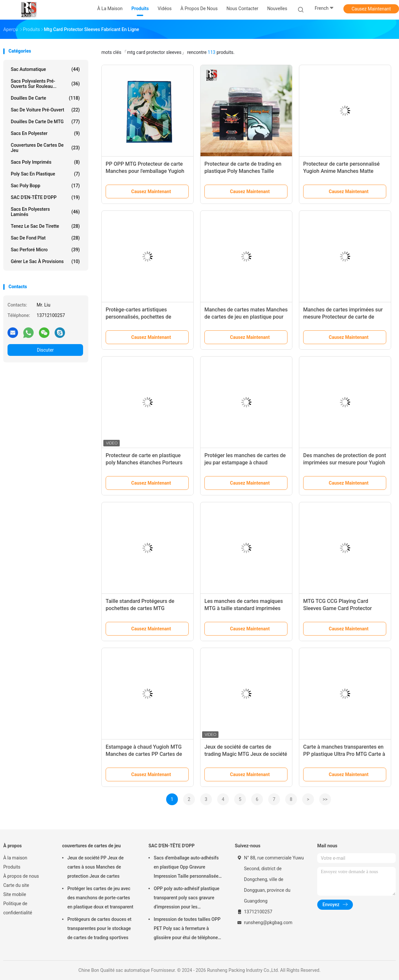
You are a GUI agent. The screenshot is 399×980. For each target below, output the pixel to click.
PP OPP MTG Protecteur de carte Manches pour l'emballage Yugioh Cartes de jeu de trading (145, 171)
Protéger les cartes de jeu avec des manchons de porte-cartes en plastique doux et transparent (100, 898)
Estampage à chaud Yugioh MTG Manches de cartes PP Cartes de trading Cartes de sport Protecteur (146, 754)
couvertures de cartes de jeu (45, 148)
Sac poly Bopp (45, 186)
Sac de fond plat (45, 238)
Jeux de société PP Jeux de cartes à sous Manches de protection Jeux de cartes (95, 867)
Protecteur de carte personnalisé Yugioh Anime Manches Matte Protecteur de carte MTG (341, 171)
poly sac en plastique (45, 174)
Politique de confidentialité (18, 908)
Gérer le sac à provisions (45, 261)
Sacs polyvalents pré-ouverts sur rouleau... (45, 84)
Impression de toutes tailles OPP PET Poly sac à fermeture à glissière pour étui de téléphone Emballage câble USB (187, 929)
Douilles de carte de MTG (45, 122)
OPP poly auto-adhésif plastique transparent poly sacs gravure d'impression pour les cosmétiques (187, 899)
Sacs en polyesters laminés (45, 212)
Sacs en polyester (45, 133)
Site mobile (15, 894)
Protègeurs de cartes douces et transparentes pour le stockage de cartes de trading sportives (99, 928)
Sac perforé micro (45, 250)
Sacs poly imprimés (45, 162)
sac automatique (45, 69)
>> (325, 799)
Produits (12, 867)
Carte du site (16, 885)
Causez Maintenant (371, 9)
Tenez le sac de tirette (45, 226)
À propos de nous (21, 876)
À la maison (15, 858)
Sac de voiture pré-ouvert (45, 110)
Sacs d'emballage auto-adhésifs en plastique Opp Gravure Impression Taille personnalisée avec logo (186, 868)
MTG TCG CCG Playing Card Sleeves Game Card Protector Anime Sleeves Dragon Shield (338, 608)
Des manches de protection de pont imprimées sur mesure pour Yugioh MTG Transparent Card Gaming (345, 463)
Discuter (45, 350)
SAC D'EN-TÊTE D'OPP (45, 197)
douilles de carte (45, 98)
